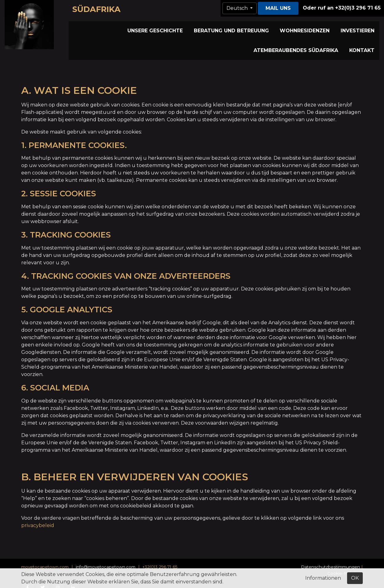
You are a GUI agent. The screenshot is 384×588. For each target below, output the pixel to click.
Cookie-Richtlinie (345, 562)
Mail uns (278, 8)
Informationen (323, 578)
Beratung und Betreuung (174, 27)
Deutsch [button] (238, 8)
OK (355, 578)
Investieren (281, 27)
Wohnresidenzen (236, 27)
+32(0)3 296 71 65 (160, 556)
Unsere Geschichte (110, 27)
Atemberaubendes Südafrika (340, 27)
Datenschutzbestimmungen (330, 556)
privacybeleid (38, 515)
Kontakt (365, 37)
